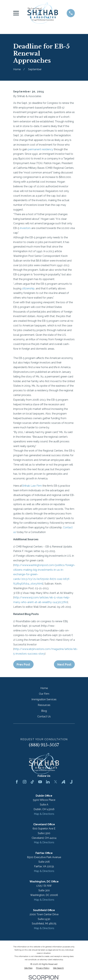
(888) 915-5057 (44, 745)
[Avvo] (63, 782)
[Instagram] (25, 782)
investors (25, 228)
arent (31, 602)
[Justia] (71, 782)
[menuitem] (28, 968)
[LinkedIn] (48, 782)
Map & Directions (44, 814)
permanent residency (41, 149)
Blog (44, 711)
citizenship (28, 288)
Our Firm (44, 694)
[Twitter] (56, 782)
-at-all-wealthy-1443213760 (50, 602)
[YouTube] (40, 782)
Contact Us (44, 716)
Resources (44, 705)
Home (44, 688)
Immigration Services (44, 699)
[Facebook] (17, 782)
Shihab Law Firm (32, 486)
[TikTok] (32, 782)
